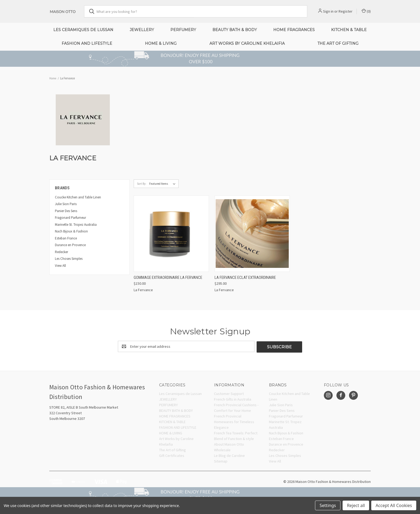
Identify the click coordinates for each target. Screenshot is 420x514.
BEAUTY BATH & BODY (235, 30)
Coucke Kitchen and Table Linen (78, 197)
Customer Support (229, 393)
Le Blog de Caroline (229, 455)
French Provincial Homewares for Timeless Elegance (234, 421)
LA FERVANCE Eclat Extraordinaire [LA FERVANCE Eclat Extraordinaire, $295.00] (245, 278)
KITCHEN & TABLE (349, 30)
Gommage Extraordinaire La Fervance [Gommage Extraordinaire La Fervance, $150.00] (168, 278)
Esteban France (66, 238)
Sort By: (142, 184)
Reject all (356, 505)
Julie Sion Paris (66, 204)
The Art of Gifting (338, 43)
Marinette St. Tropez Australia (76, 225)
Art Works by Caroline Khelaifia (247, 43)
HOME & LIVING (161, 43)
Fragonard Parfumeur (70, 218)
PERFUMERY (183, 30)
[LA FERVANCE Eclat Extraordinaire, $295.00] (252, 234)
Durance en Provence (70, 245)
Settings (328, 505)
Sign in (328, 11)
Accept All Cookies (394, 505)
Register (346, 11)
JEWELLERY (142, 30)
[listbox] (163, 184)
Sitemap (221, 461)
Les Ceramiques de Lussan (83, 30)
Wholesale (222, 449)
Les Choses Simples (69, 259)
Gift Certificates (172, 455)
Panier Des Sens (66, 211)
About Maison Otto (229, 444)
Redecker (61, 252)
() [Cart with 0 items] (366, 11)
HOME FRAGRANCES (294, 30)
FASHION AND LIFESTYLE (87, 43)
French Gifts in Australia (233, 399)
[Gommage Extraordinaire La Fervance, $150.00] (171, 234)
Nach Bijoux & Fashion (71, 231)
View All (60, 266)
